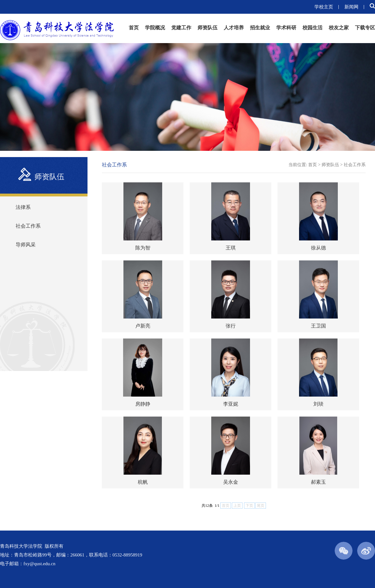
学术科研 (286, 28)
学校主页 (324, 7)
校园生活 (312, 28)
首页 (134, 28)
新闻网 (351, 7)
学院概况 (155, 28)
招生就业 (260, 28)
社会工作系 (28, 226)
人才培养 (234, 28)
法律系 (23, 207)
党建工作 (181, 28)
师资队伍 (207, 28)
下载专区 (365, 28)
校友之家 (339, 28)
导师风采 (26, 245)
